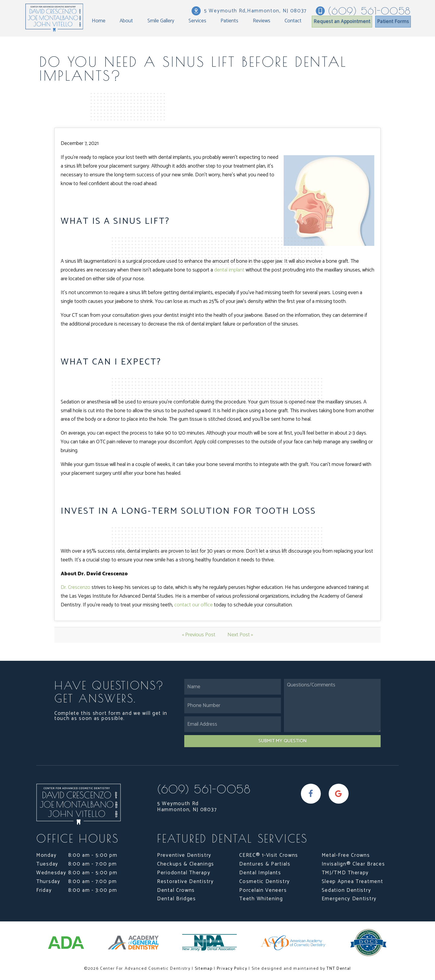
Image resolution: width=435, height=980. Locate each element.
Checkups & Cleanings (186, 864)
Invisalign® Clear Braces (353, 864)
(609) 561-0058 (363, 11)
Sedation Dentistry (346, 890)
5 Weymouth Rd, (249, 11)
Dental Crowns (176, 890)
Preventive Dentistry (184, 855)
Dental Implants (260, 873)
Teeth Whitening (261, 899)
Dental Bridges (177, 899)
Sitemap (204, 969)
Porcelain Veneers (263, 890)
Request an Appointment (342, 21)
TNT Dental (339, 969)
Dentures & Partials (265, 864)
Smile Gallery (161, 21)
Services (197, 21)
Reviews (262, 21)
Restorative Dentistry (185, 882)
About (126, 21)
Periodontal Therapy (184, 873)
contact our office (193, 605)
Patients (229, 21)
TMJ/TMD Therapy (345, 873)
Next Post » (240, 635)
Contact (293, 21)
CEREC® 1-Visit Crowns (269, 855)
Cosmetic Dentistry (265, 882)
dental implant (229, 270)
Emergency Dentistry (349, 899)
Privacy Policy (232, 969)
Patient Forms (393, 21)
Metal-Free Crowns (346, 855)
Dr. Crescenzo (76, 587)
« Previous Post (199, 635)
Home (99, 21)
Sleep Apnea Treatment (353, 882)
